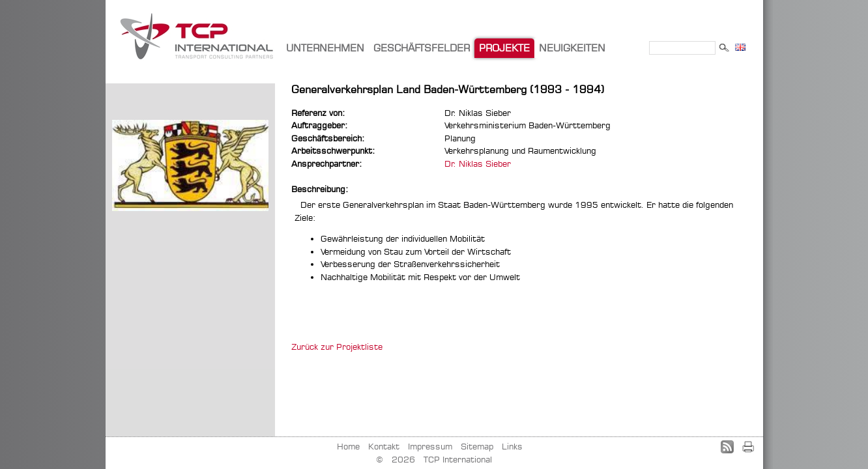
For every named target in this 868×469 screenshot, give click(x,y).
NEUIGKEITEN (572, 48)
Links (512, 446)
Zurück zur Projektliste (337, 347)
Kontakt (384, 446)
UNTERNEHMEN (325, 48)
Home (348, 446)
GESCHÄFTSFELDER (422, 48)
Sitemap (477, 446)
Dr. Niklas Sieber (478, 163)
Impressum (430, 446)
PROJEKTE (504, 48)
